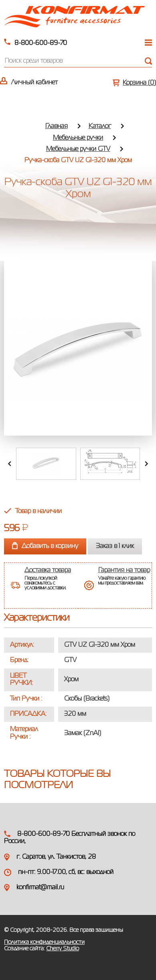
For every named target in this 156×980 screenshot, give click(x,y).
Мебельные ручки (78, 138)
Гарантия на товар (124, 570)
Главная (57, 126)
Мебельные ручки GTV (78, 149)
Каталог (100, 126)
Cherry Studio (63, 949)
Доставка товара (48, 570)
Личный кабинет (34, 83)
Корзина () (139, 83)
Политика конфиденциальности (44, 942)
